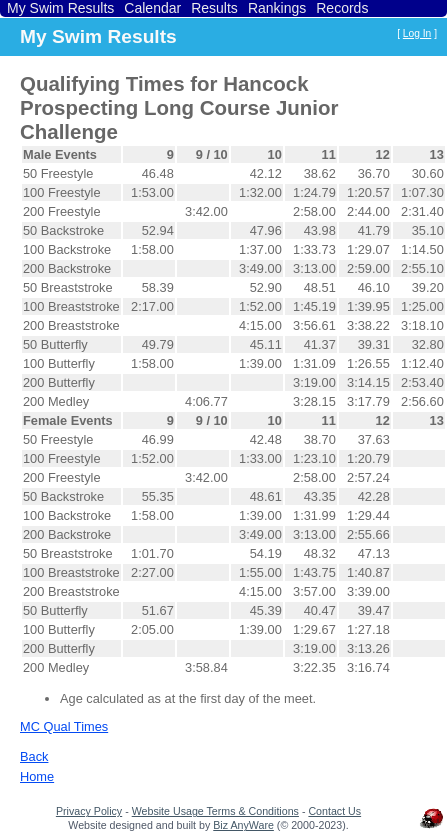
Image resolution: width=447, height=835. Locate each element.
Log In (417, 33)
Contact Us (334, 811)
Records (342, 8)
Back (34, 756)
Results (214, 8)
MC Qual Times (64, 726)
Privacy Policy (89, 811)
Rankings (277, 8)
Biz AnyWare (243, 825)
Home (37, 776)
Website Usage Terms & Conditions (215, 811)
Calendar (152, 8)
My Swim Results (60, 8)
